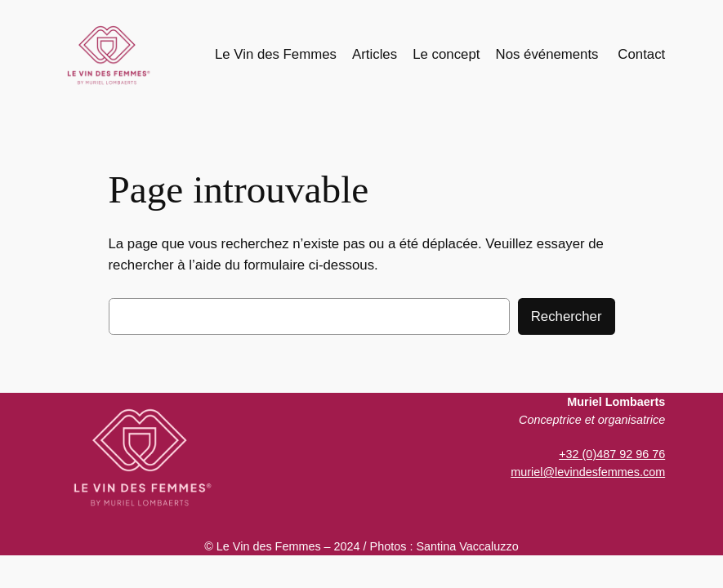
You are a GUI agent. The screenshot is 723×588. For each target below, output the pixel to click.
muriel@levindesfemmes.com (588, 472)
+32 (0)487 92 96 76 (612, 454)
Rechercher (567, 316)
